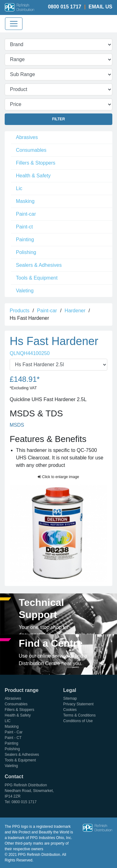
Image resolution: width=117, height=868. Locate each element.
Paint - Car (14, 732)
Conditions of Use (78, 721)
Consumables (31, 150)
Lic (19, 188)
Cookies (70, 710)
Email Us (100, 7)
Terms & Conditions (80, 715)
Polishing (26, 252)
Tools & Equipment (37, 278)
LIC (8, 721)
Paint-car (26, 214)
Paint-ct (24, 227)
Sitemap (70, 698)
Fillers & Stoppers (36, 163)
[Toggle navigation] (14, 24)
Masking (25, 201)
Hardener (75, 311)
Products (19, 311)
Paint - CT (13, 738)
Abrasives (27, 137)
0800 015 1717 (65, 7)
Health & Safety (33, 176)
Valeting (25, 291)
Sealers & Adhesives (39, 265)
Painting (25, 240)
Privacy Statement (78, 704)
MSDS (17, 425)
